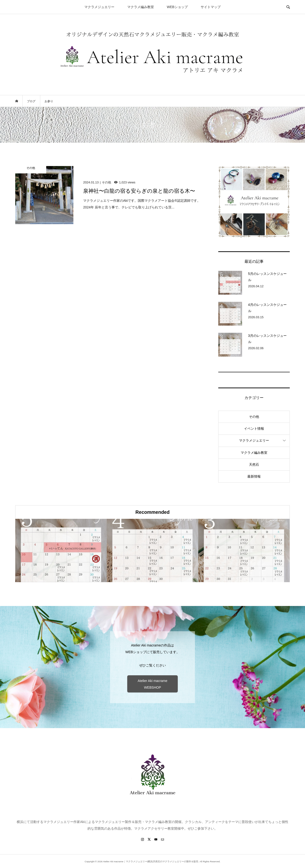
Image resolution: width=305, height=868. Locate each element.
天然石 (254, 464)
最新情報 (254, 476)
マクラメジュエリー (99, 7)
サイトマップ (211, 7)
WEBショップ (177, 7)
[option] (61, 551)
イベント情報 (254, 429)
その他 (254, 417)
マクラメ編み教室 (141, 7)
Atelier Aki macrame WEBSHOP (152, 684)
